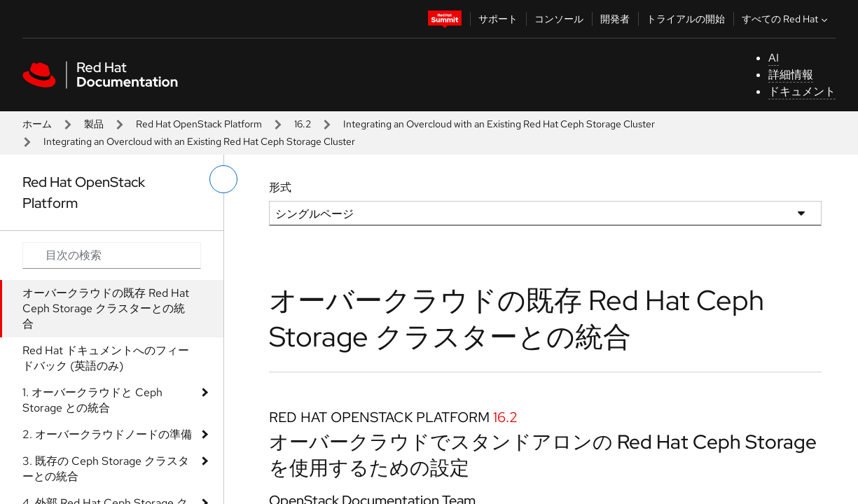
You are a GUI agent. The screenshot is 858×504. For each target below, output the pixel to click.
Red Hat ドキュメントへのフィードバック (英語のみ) (106, 358)
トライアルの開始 (686, 19)
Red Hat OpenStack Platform (199, 124)
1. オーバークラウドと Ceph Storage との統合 (92, 400)
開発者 (615, 19)
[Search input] (112, 255)
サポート (498, 19)
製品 (94, 124)
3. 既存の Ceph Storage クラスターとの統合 (106, 469)
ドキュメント (802, 91)
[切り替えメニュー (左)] (223, 179)
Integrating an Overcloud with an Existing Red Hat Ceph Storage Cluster (499, 124)
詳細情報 (791, 75)
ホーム (37, 124)
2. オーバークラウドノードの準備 (107, 434)
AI (774, 58)
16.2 (303, 124)
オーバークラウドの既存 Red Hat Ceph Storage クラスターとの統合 (106, 308)
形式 (280, 187)
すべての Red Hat (786, 19)
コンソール (559, 19)
